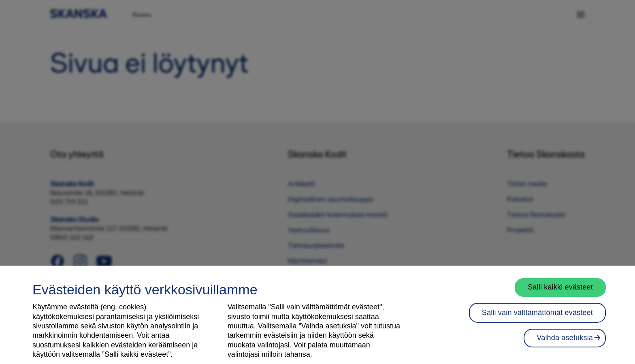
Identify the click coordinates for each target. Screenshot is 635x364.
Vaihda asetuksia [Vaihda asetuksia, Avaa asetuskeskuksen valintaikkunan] (565, 343)
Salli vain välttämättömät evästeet (537, 318)
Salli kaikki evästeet (560, 293)
